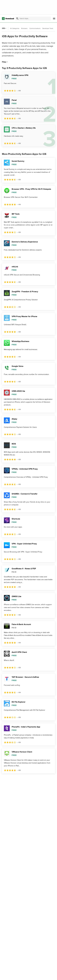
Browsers (24, 28)
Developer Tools (48, 28)
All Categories (15, 28)
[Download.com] (8, 19)
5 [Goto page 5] (42, 779)
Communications (35, 28)
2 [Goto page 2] (14, 779)
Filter (5, 62)
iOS (4, 28)
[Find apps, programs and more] (33, 19)
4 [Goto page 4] (33, 779)
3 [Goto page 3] (23, 779)
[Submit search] (17, 19)
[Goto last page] (51, 779)
